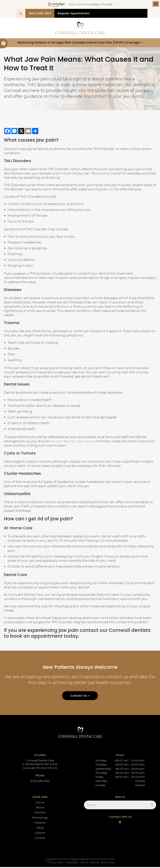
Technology (40, 818)
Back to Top (108, 863)
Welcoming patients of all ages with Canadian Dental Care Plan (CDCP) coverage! (79, 43)
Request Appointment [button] (103, 13)
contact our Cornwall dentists (115, 631)
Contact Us (79, 696)
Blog (40, 828)
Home (40, 803)
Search (84, 863)
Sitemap (95, 863)
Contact (40, 839)
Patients (40, 823)
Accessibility (72, 863)
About (40, 808)
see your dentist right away (71, 442)
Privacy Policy (55, 863)
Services (40, 813)
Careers (40, 834)
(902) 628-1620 (65, 13)
